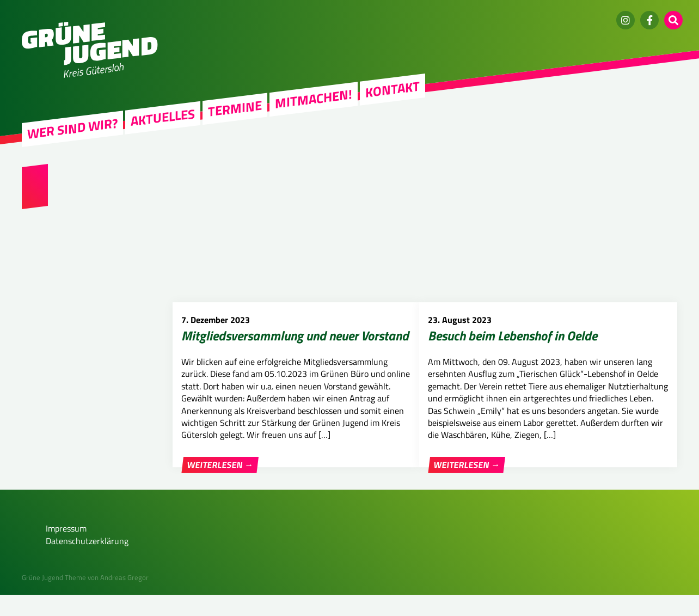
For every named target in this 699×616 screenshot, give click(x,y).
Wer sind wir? (72, 129)
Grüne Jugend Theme (54, 599)
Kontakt (393, 89)
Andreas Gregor (124, 599)
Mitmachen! (314, 99)
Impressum (66, 550)
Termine (235, 108)
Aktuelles (163, 117)
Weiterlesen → (220, 465)
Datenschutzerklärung (87, 562)
